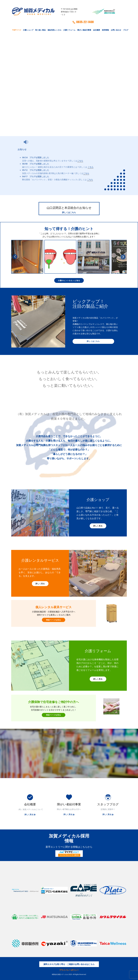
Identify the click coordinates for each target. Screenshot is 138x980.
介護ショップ (28, 30)
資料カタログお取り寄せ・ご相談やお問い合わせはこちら (69, 964)
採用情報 (105, 30)
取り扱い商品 (40, 30)
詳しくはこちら (69, 212)
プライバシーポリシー (69, 970)
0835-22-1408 (83, 22)
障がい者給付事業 (84, 30)
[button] (15, 257)
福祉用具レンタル (54, 30)
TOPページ (17, 30)
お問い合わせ (116, 30)
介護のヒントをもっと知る (69, 280)
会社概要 (97, 30)
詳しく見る (98, 526)
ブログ (126, 30)
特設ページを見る (54, 620)
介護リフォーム (69, 30)
